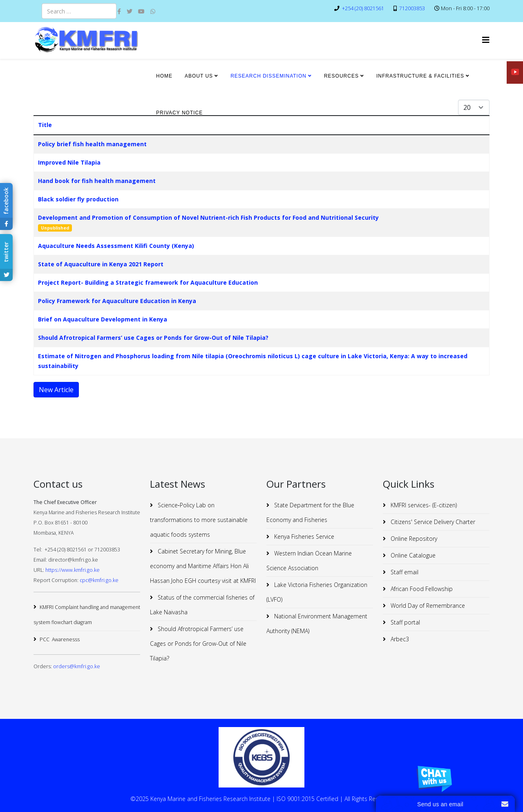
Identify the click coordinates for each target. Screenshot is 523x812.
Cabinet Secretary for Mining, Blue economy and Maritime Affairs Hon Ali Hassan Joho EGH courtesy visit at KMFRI (203, 566)
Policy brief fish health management (92, 144)
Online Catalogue (412, 555)
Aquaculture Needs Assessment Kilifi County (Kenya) (116, 246)
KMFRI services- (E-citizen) (423, 505)
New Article (56, 390)
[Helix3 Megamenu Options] (486, 40)
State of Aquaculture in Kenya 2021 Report (101, 264)
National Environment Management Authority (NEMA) (317, 623)
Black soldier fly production (78, 199)
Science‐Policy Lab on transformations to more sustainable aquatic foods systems (199, 520)
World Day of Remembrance (427, 606)
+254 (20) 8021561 (363, 8)
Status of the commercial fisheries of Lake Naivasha (202, 605)
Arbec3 (399, 639)
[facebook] (119, 11)
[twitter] (130, 11)
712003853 (412, 8)
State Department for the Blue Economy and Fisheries (310, 512)
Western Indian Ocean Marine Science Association (309, 561)
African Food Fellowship (421, 589)
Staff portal (405, 622)
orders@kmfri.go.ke (77, 666)
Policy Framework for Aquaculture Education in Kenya (117, 301)
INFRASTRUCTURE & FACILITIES (420, 76)
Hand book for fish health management (97, 181)
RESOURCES (341, 76)
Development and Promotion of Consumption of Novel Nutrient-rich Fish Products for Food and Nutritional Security (208, 217)
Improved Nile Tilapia (69, 162)
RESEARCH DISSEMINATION (268, 76)
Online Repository (413, 539)
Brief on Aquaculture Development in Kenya (103, 319)
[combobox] (79, 11)
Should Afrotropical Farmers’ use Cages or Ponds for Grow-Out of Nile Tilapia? (153, 338)
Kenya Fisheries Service (303, 536)
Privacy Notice (179, 113)
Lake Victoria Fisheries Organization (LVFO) (317, 592)
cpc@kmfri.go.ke (99, 580)
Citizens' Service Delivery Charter (432, 522)
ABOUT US (199, 76)
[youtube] (141, 11)
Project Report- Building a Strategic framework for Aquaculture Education (148, 282)
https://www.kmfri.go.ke (73, 570)
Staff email (404, 572)
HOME (164, 76)
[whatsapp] (153, 11)
